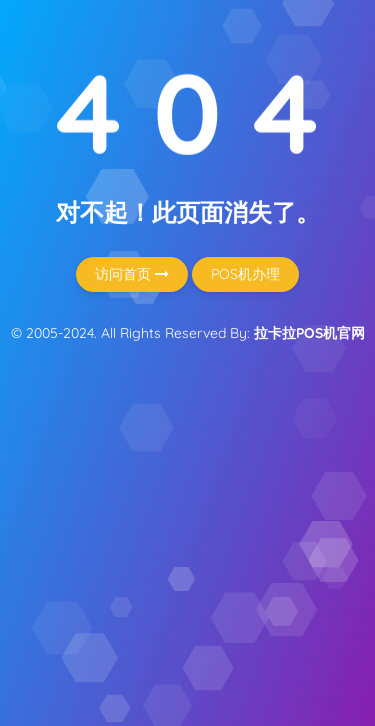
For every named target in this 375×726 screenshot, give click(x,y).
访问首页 (132, 274)
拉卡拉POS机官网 (309, 333)
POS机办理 (245, 274)
